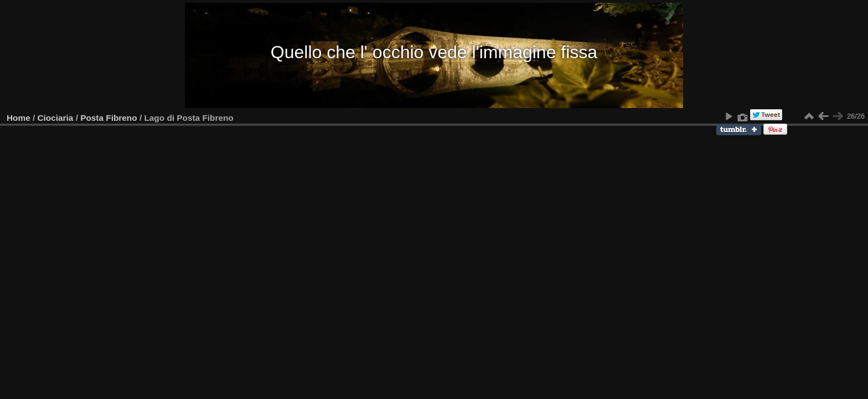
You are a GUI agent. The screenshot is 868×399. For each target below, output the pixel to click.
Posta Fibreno (108, 118)
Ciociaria (56, 118)
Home (19, 118)
